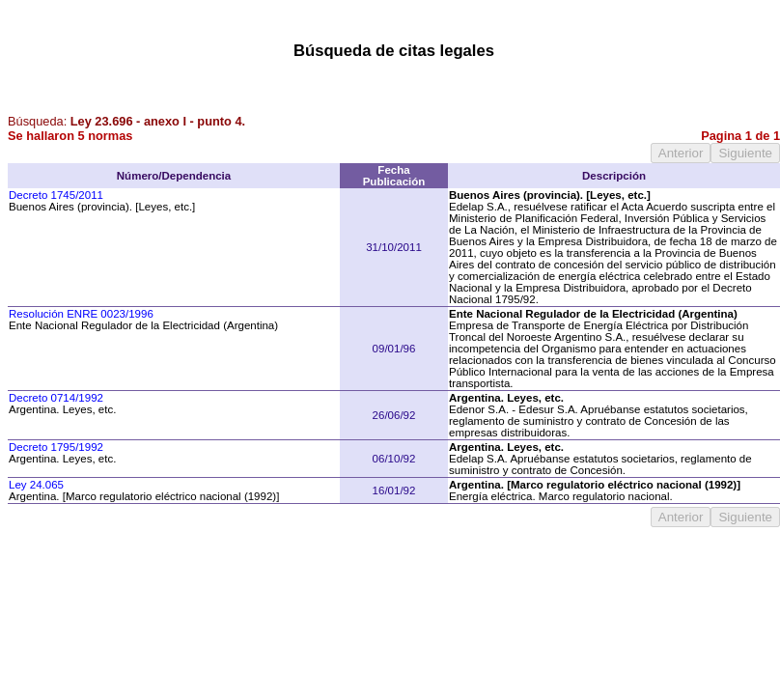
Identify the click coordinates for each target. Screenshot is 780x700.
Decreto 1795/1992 (56, 447)
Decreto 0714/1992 (56, 398)
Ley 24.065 (36, 485)
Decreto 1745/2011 (56, 195)
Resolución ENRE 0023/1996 (81, 314)
